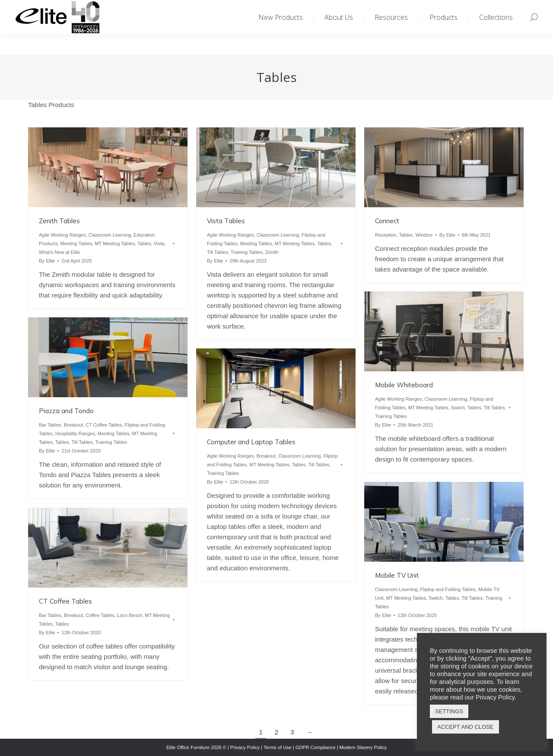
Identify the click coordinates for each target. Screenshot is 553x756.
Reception (386, 235)
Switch (458, 408)
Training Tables (247, 252)
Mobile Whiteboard (404, 385)
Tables (144, 244)
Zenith (272, 252)
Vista (159, 244)
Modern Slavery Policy (363, 747)
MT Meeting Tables (115, 244)
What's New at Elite (59, 252)
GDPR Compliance (316, 747)
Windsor (424, 235)
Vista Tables (226, 221)
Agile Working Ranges (62, 235)
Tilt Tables (218, 252)
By (47, 261)
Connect (387, 221)
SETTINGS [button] (449, 711)
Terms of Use (278, 747)
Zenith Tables (59, 221)
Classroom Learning (110, 235)
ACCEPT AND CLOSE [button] (466, 727)
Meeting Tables (76, 244)
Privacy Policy (245, 747)
